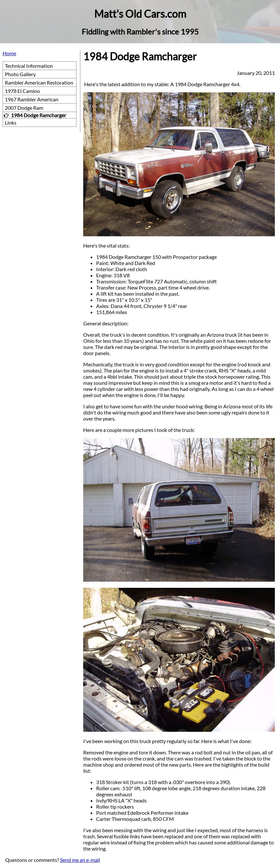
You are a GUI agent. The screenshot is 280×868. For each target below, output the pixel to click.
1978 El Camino (22, 91)
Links (11, 123)
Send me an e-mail (80, 860)
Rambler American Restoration (39, 82)
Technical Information (29, 66)
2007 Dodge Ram (24, 108)
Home (9, 53)
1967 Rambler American (32, 99)
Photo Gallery (20, 74)
